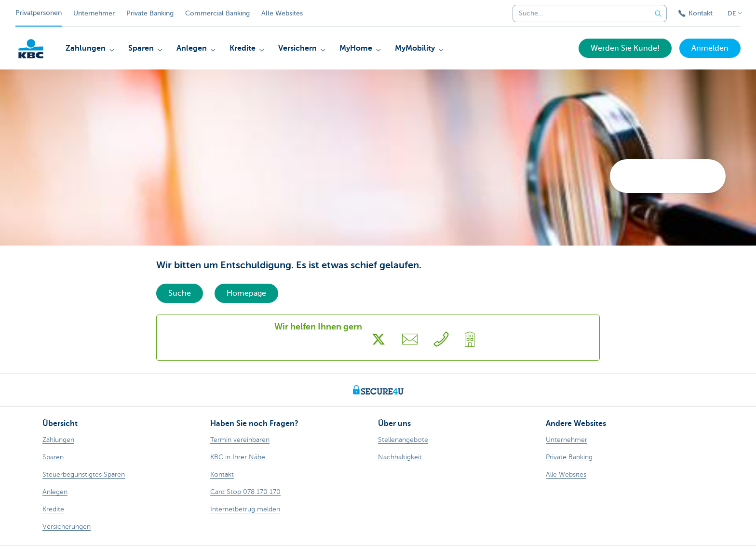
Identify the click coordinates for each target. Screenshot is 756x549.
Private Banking (150, 13)
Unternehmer (94, 13)
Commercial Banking (217, 13)
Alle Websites (282, 13)
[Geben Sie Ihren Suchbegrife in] (658, 14)
